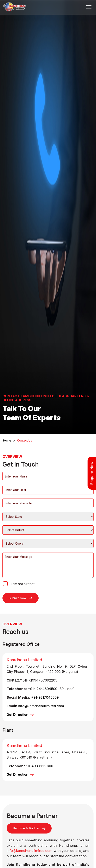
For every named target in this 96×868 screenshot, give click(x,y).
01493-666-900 (40, 766)
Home (9, 440)
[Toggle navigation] (89, 7)
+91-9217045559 (45, 697)
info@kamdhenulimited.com (41, 706)
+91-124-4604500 (43, 689)
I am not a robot (23, 584)
